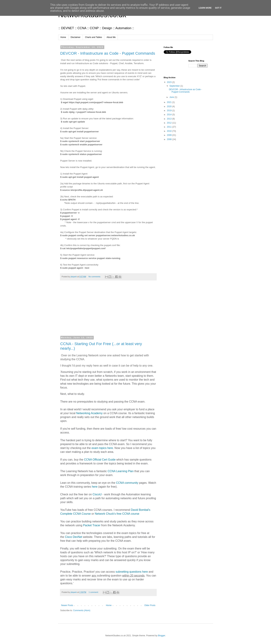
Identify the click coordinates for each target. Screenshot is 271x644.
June (172, 97)
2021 (170, 102)
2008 (170, 139)
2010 (170, 131)
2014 (170, 115)
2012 (170, 123)
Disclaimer (76, 37)
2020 (170, 106)
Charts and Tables (94, 37)
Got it (218, 8)
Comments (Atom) (82, 610)
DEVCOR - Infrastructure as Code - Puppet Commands (108, 53)
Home (63, 37)
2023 (170, 82)
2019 (170, 111)
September (175, 86)
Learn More (205, 8)
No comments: (95, 277)
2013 (170, 119)
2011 (170, 127)
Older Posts (150, 605)
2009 (170, 135)
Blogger (162, 636)
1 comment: (94, 592)
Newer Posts (67, 605)
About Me (111, 37)
